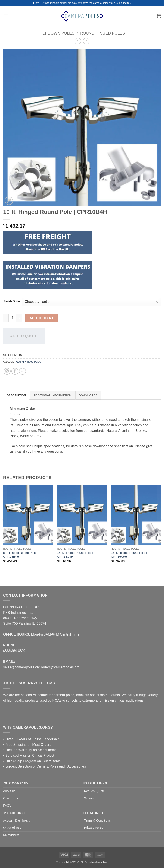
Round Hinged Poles (103, 33)
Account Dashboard (17, 820)
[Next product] (78, 41)
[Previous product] (86, 41)
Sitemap (90, 798)
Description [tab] (16, 395)
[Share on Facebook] (15, 371)
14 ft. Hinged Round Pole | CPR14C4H (75, 555)
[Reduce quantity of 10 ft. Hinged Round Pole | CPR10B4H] (6, 318)
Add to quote (24, 336)
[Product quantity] (13, 318)
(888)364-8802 (14, 651)
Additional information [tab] (52, 395)
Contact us (11, 798)
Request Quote (94, 791)
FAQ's (7, 806)
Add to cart (42, 318)
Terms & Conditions (97, 820)
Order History (12, 828)
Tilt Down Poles (57, 33)
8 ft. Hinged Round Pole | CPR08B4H (20, 555)
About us (9, 791)
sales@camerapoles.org (22, 667)
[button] (6, 16)
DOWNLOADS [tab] (88, 395)
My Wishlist (11, 835)
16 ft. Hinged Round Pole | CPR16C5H (129, 555)
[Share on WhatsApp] (7, 371)
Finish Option (12, 301)
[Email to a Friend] (23, 371)
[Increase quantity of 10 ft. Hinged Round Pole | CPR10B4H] (19, 318)
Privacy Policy (94, 828)
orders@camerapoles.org (60, 667)
